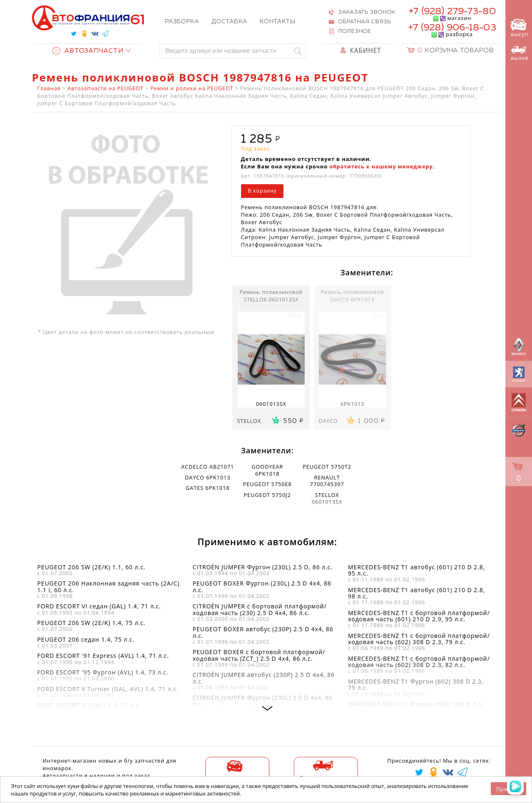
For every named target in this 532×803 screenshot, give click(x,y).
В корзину (262, 190)
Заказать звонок (367, 12)
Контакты (278, 22)
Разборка (182, 22)
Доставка (229, 22)
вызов (520, 54)
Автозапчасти (88, 51)
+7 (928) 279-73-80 (452, 11)
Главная (49, 88)
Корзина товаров (456, 51)
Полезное (355, 31)
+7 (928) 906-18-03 (452, 28)
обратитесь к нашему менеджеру (381, 166)
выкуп (520, 28)
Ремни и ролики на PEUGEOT (192, 88)
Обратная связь (365, 22)
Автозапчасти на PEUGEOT (105, 88)
